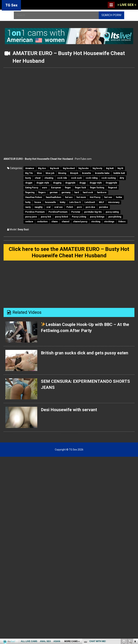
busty (28, 178)
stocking (96, 222)
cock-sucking (109, 178)
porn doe (90, 207)
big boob (54, 168)
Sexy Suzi (23, 229)
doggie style (43, 183)
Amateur (30, 168)
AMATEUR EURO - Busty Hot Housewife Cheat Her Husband (38, 159)
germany (66, 192)
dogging (57, 183)
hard (77, 192)
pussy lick (46, 217)
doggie (29, 183)
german (54, 192)
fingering (30, 192)
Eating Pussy (32, 188)
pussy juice (31, 217)
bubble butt (119, 173)
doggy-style (96, 183)
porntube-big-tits (93, 212)
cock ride (62, 178)
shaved (65, 222)
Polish (70, 207)
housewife (50, 202)
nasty (28, 207)
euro (45, 188)
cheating (49, 178)
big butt (110, 168)
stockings (109, 222)
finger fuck (80, 188)
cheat (38, 178)
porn (79, 207)
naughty (39, 207)
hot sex (108, 197)
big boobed (69, 168)
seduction (42, 222)
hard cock (88, 192)
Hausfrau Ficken (34, 197)
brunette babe (102, 173)
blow (39, 173)
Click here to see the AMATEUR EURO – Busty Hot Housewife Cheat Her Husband (69, 252)
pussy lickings (97, 217)
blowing (62, 173)
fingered (112, 188)
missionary (114, 202)
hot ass (69, 197)
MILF (102, 202)
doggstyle (70, 183)
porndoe (104, 207)
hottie (119, 197)
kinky (63, 202)
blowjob (74, 173)
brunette (87, 173)
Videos (122, 222)
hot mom (81, 197)
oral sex (58, 207)
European (56, 188)
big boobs (84, 168)
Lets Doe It (75, 202)
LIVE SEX (127, 5)
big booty (97, 168)
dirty (122, 178)
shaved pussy (80, 222)
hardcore (102, 192)
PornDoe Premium (35, 212)
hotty (28, 202)
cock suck (76, 178)
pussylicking (115, 217)
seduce (29, 222)
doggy (83, 183)
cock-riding (92, 178)
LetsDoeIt (90, 202)
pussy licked (61, 217)
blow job (50, 173)
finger (68, 188)
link (135, 588)
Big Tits (29, 173)
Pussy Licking (79, 217)
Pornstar (76, 212)
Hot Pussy (95, 197)
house (38, 202)
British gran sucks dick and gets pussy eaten (85, 353)
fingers (42, 192)
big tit (120, 168)
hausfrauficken (53, 197)
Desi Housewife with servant (69, 410)
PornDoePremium (58, 212)
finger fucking (97, 188)
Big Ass (42, 168)
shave (55, 222)
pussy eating (112, 212)
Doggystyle (111, 183)
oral (48, 207)
